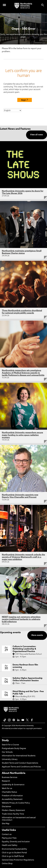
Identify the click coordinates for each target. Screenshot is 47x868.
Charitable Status (9, 792)
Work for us (7, 789)
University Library (10, 759)
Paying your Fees (9, 838)
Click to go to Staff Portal (13, 856)
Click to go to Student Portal (14, 853)
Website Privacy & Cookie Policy (16, 803)
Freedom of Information (12, 796)
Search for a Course (10, 745)
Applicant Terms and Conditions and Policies (21, 767)
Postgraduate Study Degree (14, 749)
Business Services (10, 778)
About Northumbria (14, 773)
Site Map (6, 824)
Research (6, 781)
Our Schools (7, 752)
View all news (37, 135)
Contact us (7, 834)
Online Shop (7, 864)
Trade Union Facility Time (13, 814)
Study (5, 741)
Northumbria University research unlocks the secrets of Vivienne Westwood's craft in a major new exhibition (23, 557)
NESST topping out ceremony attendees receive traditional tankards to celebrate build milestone (21, 619)
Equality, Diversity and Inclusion (16, 842)
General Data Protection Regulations (18, 860)
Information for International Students (19, 756)
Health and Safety (10, 845)
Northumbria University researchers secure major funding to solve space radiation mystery (22, 435)
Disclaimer (7, 807)
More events (37, 635)
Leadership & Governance (13, 785)
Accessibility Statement (12, 799)
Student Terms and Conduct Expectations (20, 763)
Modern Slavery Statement (13, 810)
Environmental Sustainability (14, 849)
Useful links (9, 830)
